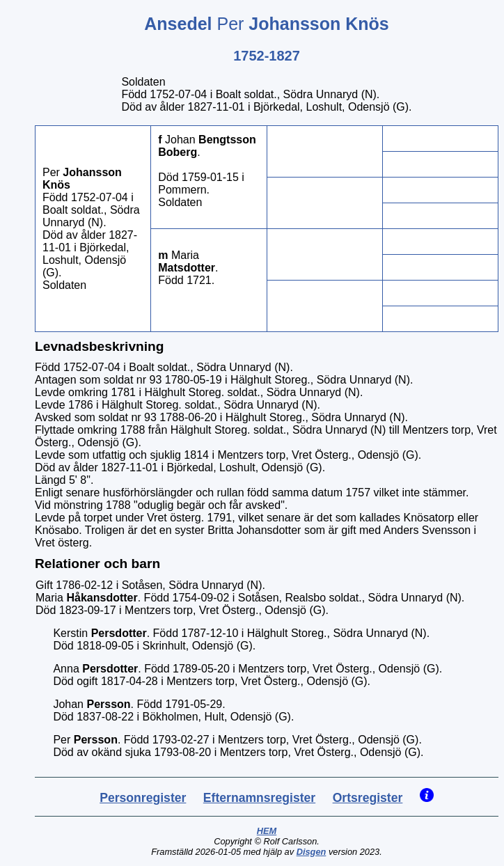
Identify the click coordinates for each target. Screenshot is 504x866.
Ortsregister (368, 798)
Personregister (143, 798)
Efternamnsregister (259, 798)
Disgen (312, 852)
